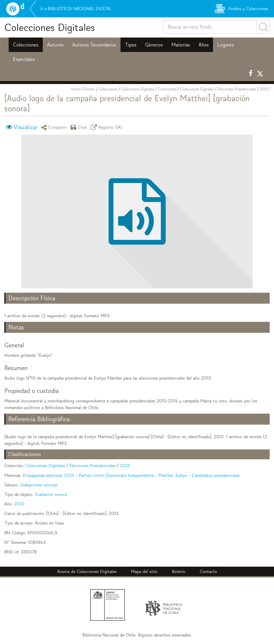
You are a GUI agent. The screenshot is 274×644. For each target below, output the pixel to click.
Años (204, 45)
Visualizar (26, 127)
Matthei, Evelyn (173, 475)
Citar (80, 127)
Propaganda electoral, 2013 (48, 475)
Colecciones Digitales (50, 27)
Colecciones (26, 45)
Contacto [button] (208, 571)
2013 (263, 89)
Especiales (24, 59)
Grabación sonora (51, 494)
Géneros (154, 45)
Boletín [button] (179, 571)
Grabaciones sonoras (39, 485)
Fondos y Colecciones (100, 89)
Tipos (131, 45)
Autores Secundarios (94, 45)
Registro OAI (107, 127)
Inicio (75, 89)
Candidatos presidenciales (216, 475)
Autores (55, 45)
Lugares (226, 45)
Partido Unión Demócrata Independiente (116, 475)
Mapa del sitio (144, 571)
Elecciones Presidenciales (237, 89)
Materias (181, 45)
